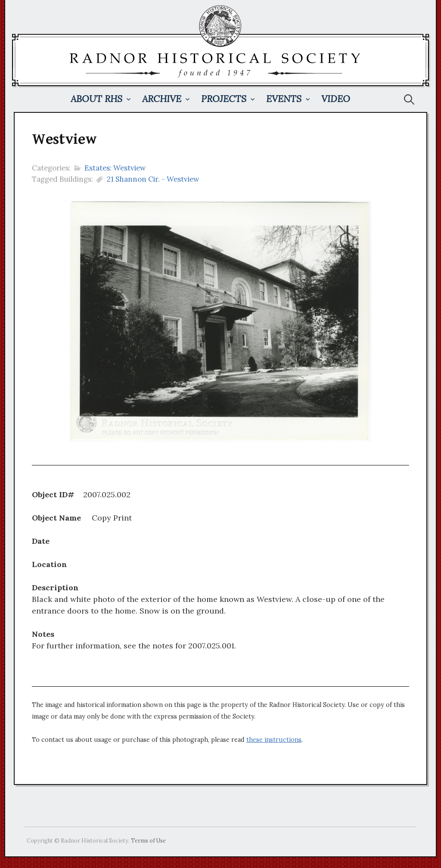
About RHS (96, 99)
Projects (224, 99)
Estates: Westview (115, 168)
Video (336, 99)
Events (284, 99)
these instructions (274, 740)
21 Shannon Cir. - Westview (153, 179)
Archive (162, 99)
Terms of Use (148, 840)
